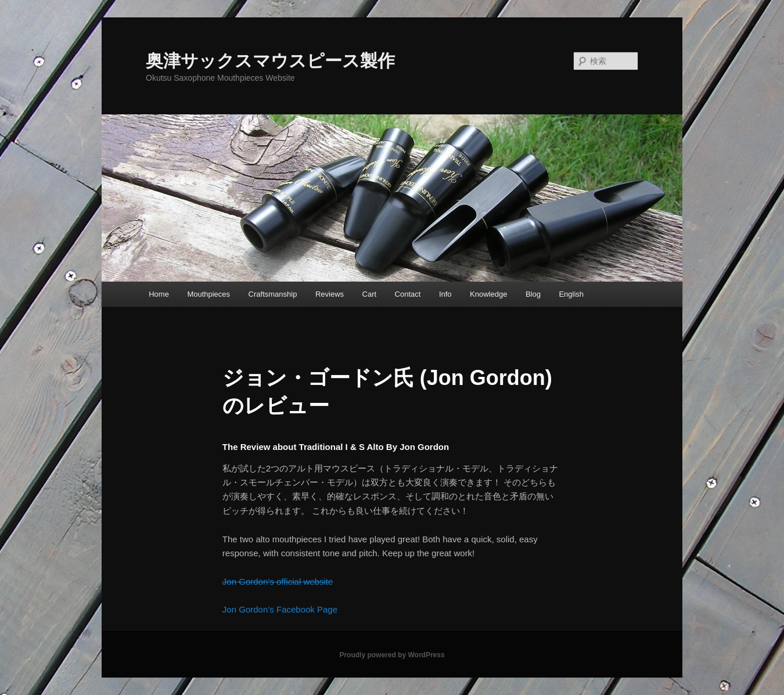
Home (159, 294)
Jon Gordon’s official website (278, 581)
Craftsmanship (273, 294)
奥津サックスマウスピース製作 (270, 61)
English (571, 294)
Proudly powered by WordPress (392, 655)
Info (445, 294)
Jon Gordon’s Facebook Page (280, 609)
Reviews (330, 294)
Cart (370, 294)
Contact (408, 294)
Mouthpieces (208, 294)
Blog (533, 294)
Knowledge (488, 294)
